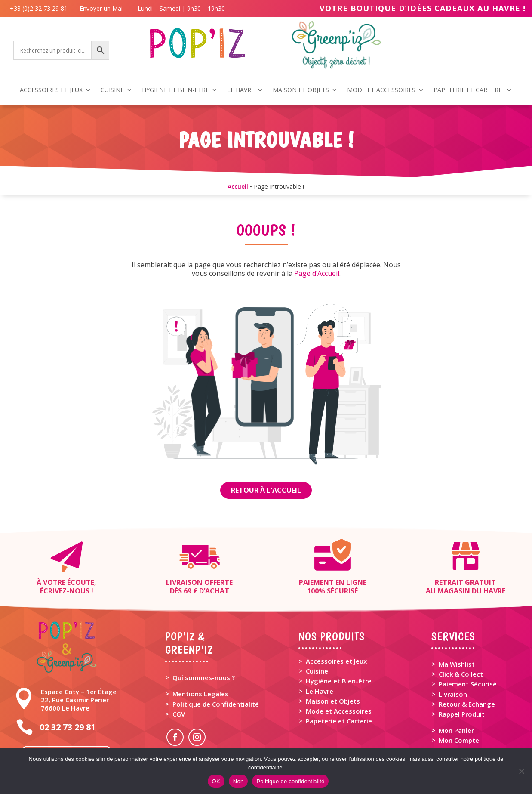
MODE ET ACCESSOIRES (381, 90)
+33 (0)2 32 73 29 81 (40, 8)
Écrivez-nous (65, 591)
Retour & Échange (467, 704)
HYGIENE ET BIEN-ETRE (175, 90)
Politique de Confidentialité (216, 704)
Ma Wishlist (457, 664)
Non (238, 781)
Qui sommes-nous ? (204, 677)
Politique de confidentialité (290, 781)
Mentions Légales (200, 694)
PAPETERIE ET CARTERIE (469, 90)
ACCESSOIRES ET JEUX (51, 90)
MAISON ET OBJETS (301, 90)
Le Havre (320, 691)
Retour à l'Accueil (266, 490)
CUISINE (112, 90)
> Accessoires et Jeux (333, 661)
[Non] (521, 771)
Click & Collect (461, 674)
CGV (179, 714)
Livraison (453, 694)
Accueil (238, 187)
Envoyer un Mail (101, 8)
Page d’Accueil (317, 273)
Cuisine (317, 671)
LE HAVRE (241, 90)
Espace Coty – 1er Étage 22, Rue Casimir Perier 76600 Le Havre (79, 700)
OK (216, 781)
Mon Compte (459, 740)
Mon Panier (456, 730)
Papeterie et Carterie (339, 721)
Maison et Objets (333, 701)
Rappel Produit (462, 714)
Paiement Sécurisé (468, 684)
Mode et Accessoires (339, 711)
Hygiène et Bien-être (339, 681)
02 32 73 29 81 (68, 727)
